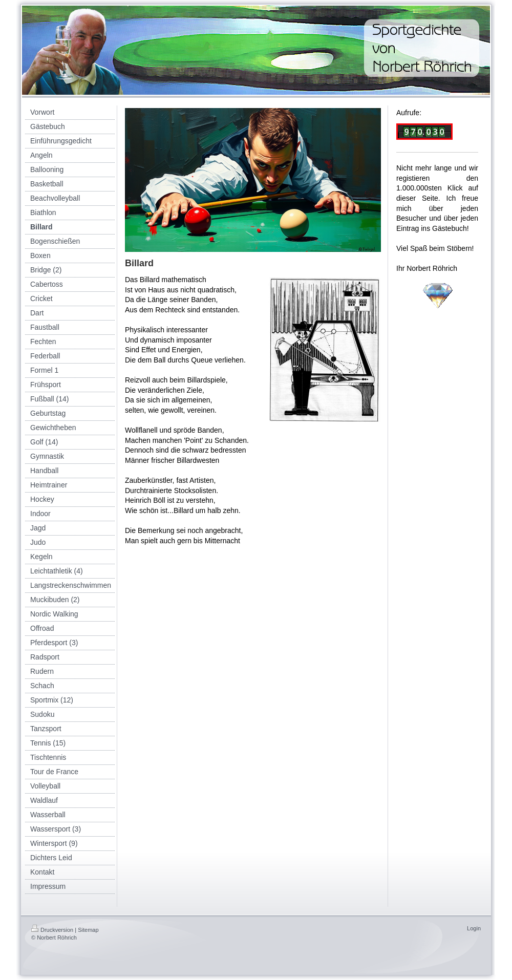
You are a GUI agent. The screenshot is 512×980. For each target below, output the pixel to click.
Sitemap (88, 930)
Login (474, 928)
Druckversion (52, 930)
